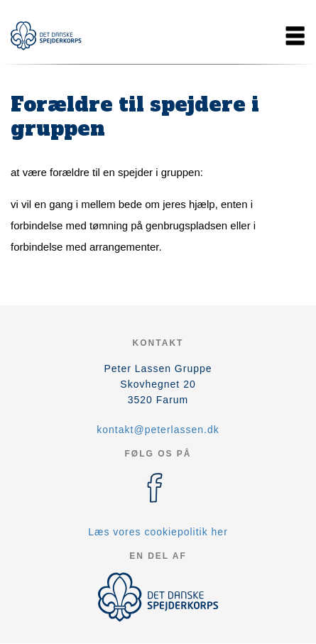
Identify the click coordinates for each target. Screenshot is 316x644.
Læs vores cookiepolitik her (158, 532)
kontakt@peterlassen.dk (158, 430)
